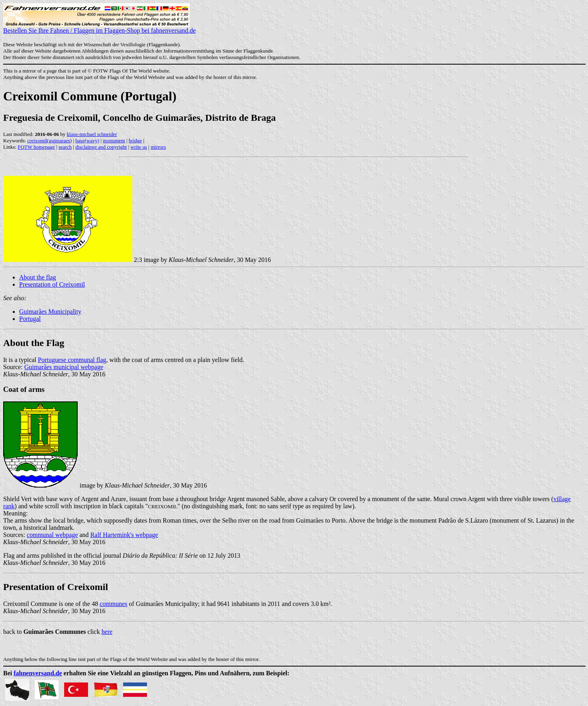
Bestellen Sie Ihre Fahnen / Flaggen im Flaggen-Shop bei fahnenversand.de (99, 28)
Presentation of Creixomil (52, 284)
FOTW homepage (36, 147)
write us (139, 147)
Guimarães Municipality (50, 312)
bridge (135, 141)
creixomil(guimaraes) (49, 141)
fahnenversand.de (38, 673)
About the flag (37, 277)
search (65, 147)
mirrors (158, 147)
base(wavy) (87, 141)
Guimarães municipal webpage (64, 367)
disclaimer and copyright (101, 147)
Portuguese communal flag (72, 360)
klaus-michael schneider (92, 134)
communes (113, 604)
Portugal (30, 319)
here (107, 632)
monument (114, 141)
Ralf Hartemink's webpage (124, 535)
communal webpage (52, 535)
